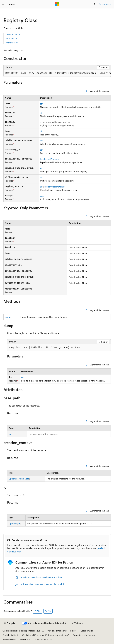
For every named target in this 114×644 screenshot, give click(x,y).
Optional (13, 479)
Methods (12, 38)
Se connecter (105, 4)
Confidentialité (9, 635)
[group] (57, 73)
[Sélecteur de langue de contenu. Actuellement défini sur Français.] (10, 623)
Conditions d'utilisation (84, 635)
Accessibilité (8, 640)
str (41, 104)
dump (8, 317)
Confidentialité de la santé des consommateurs (45, 635)
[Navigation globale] (3, 4)
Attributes (12, 43)
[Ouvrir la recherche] (95, 4)
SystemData (23, 479)
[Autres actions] (108, 11)
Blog (72, 631)
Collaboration (87, 631)
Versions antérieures (57, 631)
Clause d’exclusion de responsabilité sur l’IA (23, 631)
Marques (24, 640)
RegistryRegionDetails (54, 187)
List (42, 187)
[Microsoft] (57, 4)
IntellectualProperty (49, 159)
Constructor (13, 34)
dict (42, 131)
